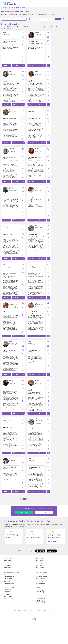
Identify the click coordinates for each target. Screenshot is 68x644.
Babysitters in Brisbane (9, 578)
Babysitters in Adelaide (9, 584)
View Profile (7, 66)
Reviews (20, 611)
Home (5, 7)
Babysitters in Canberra (9, 582)
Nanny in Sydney (39, 560)
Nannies (13, 7)
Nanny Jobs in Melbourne (41, 577)
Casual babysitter (8, 593)
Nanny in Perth (39, 566)
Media (25, 611)
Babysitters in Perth (8, 580)
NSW (17, 7)
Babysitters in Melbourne (10, 577)
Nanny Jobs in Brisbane (41, 578)
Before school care (8, 598)
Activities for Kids (8, 567)
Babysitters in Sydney (9, 575)
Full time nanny (8, 589)
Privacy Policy (39, 611)
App (15, 611)
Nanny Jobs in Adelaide (41, 584)
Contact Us (51, 611)
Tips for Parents (8, 560)
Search (9, 7)
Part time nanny (8, 591)
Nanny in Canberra (40, 567)
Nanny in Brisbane (40, 564)
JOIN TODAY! (24, 513)
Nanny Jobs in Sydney (41, 575)
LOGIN (44, 513)
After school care (8, 596)
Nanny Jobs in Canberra (41, 582)
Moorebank (22, 7)
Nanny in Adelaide (40, 569)
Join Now (52, 14)
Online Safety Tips (8, 566)
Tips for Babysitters (8, 562)
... (27, 499)
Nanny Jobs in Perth (40, 580)
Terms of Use (31, 611)
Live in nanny (7, 595)
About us (45, 611)
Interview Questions (9, 564)
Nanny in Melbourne (40, 562)
